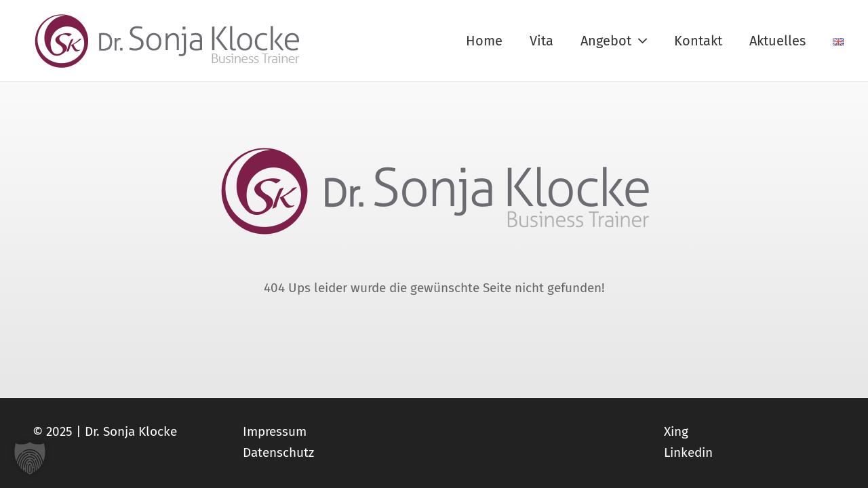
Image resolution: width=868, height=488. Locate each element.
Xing (676, 431)
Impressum (275, 431)
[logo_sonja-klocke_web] (168, 41)
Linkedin (688, 452)
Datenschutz (278, 452)
